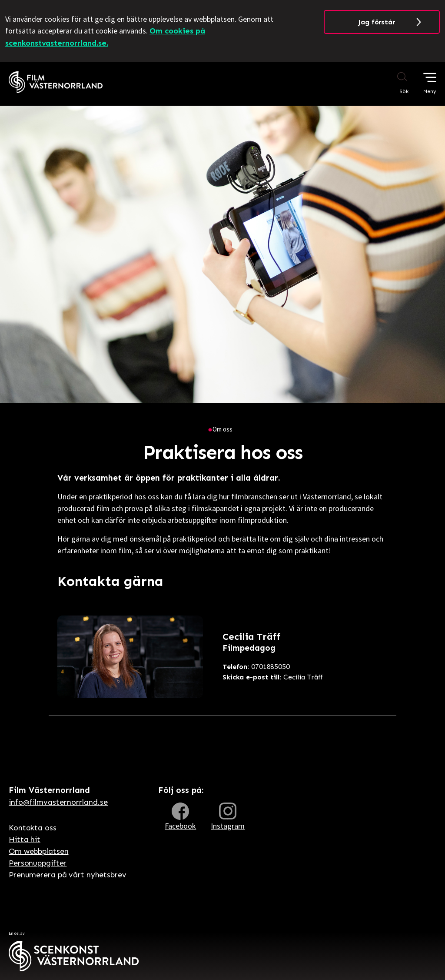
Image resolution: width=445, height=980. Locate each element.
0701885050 (256, 667)
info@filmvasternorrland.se (58, 802)
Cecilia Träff (273, 677)
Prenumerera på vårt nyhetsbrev (68, 875)
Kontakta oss (33, 828)
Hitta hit (25, 840)
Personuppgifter (38, 863)
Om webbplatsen (38, 851)
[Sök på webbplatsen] (394, 83)
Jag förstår (377, 22)
